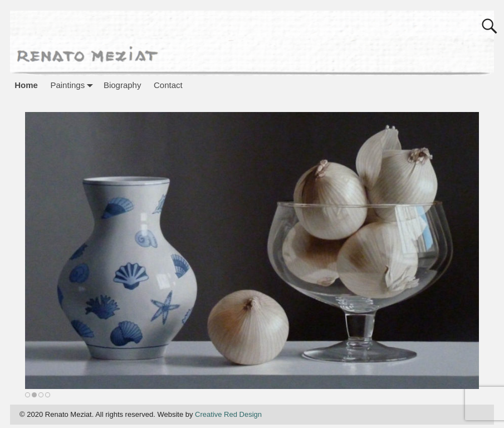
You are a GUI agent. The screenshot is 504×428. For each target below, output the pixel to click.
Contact (168, 85)
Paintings (74, 85)
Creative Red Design (228, 414)
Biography (123, 85)
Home (26, 85)
